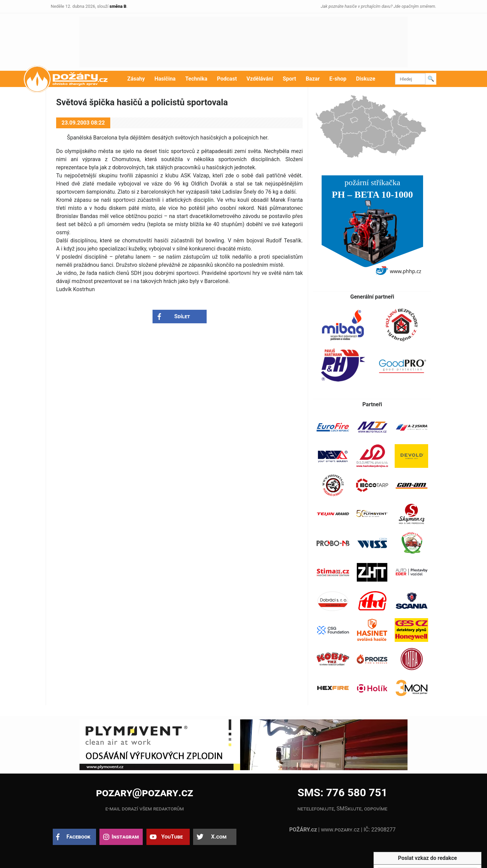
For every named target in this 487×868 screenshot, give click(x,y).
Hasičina (165, 79)
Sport (289, 79)
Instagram (125, 837)
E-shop (338, 79)
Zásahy (136, 79)
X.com (219, 837)
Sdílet (182, 316)
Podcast (227, 79)
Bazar (313, 79)
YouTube (172, 837)
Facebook (79, 837)
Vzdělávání (260, 79)
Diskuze (366, 79)
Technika (196, 79)
